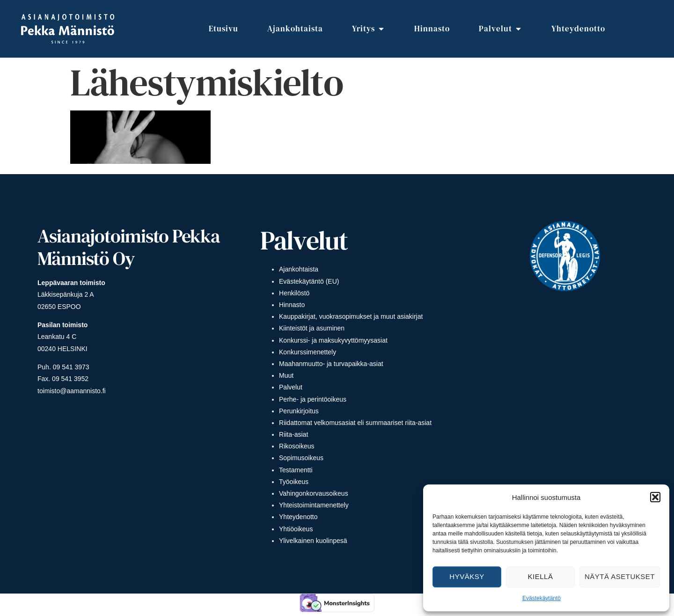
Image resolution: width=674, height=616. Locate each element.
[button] (655, 497)
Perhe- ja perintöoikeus (313, 399)
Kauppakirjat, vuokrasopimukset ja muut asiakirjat (351, 316)
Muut (286, 375)
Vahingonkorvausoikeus (314, 493)
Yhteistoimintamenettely (314, 505)
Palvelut (291, 387)
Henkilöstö (294, 293)
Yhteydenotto (298, 517)
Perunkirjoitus (299, 411)
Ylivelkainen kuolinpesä (313, 541)
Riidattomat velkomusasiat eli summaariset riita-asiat (355, 423)
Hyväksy (467, 576)
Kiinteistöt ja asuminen (312, 328)
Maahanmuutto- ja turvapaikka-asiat (331, 364)
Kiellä (541, 576)
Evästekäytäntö (542, 598)
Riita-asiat (293, 434)
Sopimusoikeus (301, 458)
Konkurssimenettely (308, 352)
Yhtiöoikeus (296, 529)
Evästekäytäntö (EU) (309, 281)
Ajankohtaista (299, 269)
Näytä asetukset (620, 576)
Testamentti (296, 470)
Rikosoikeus (297, 446)
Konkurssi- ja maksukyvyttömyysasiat (333, 340)
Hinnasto (292, 305)
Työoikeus (294, 482)
